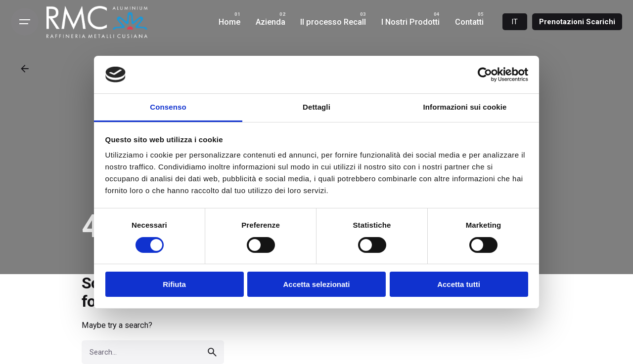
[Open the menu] (25, 22)
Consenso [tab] (168, 107)
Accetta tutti (459, 284)
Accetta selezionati (316, 284)
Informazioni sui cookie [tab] (465, 107)
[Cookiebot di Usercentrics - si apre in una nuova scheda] (485, 75)
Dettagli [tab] (316, 107)
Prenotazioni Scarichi (577, 22)
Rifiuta (174, 284)
